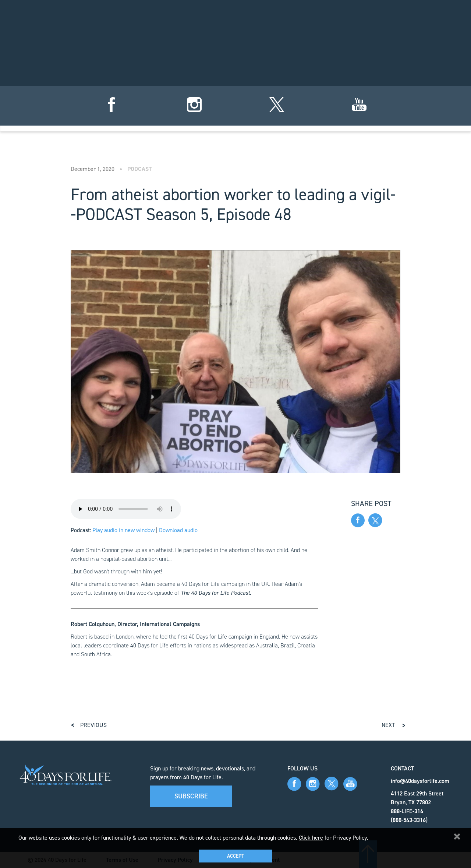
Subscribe (191, 796)
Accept (235, 856)
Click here (311, 838)
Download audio (178, 530)
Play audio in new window (123, 530)
